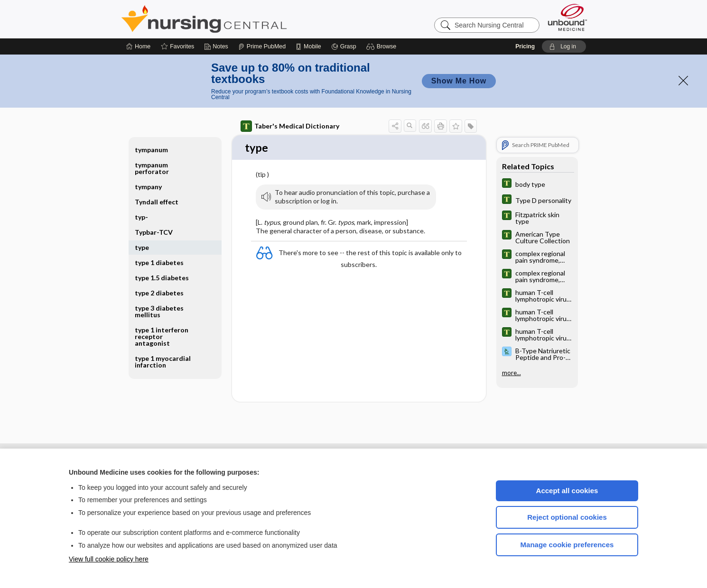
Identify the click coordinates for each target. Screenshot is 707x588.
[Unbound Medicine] (567, 17)
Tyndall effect (157, 202)
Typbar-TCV (154, 232)
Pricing (525, 46)
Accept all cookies (567, 491)
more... (512, 373)
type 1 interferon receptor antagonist (162, 336)
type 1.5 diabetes (162, 278)
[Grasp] (344, 46)
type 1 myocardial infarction (163, 362)
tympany (148, 187)
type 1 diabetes (159, 262)
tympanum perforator (152, 168)
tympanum (151, 150)
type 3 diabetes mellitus (159, 311)
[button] (383, 46)
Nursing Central (240, 19)
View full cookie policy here (109, 559)
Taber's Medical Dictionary (290, 126)
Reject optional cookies (567, 517)
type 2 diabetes (159, 293)
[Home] (138, 46)
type (142, 247)
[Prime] (262, 46)
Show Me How (459, 81)
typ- (141, 217)
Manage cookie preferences (567, 545)
